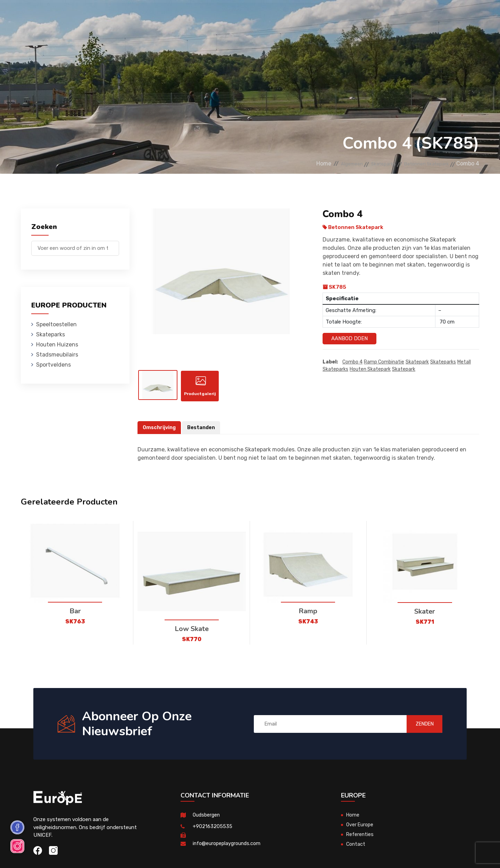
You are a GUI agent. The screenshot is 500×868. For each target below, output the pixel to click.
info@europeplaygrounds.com (228, 850)
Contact (366, 15)
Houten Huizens (189, 15)
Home (295, 163)
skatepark (404, 370)
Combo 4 (352, 362)
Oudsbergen (207, 821)
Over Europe (361, 831)
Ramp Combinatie (384, 362)
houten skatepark (370, 370)
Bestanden (203, 434)
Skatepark (417, 362)
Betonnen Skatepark (421, 163)
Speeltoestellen (100, 15)
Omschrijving (160, 434)
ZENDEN (418, 730)
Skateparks (146, 15)
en (458, 17)
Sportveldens (289, 15)
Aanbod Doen (349, 338)
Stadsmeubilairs (240, 15)
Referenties (332, 15)
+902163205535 (212, 833)
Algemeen (328, 163)
